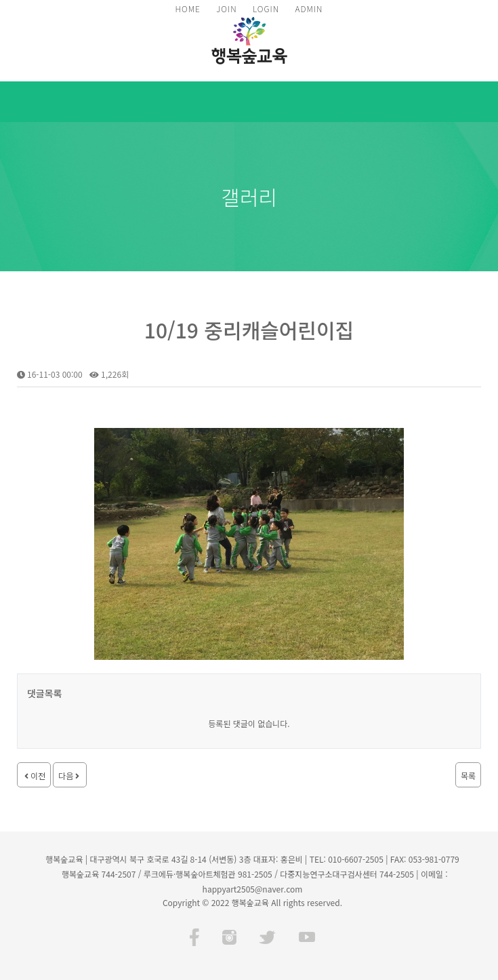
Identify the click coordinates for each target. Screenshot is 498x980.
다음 (70, 776)
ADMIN (309, 8)
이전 (34, 776)
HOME (188, 8)
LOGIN (266, 8)
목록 (468, 776)
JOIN (226, 8)
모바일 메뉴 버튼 (481, 102)
